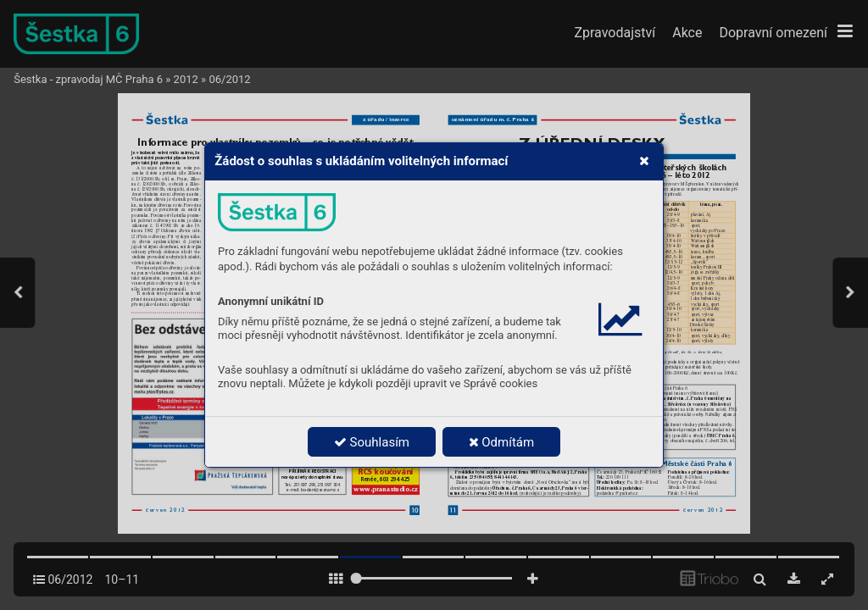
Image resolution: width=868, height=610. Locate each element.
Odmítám (502, 442)
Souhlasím (372, 442)
